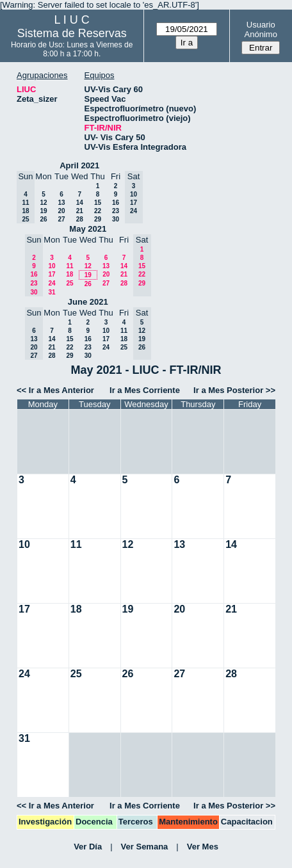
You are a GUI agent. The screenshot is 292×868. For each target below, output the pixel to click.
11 (69, 266)
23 (116, 211)
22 (98, 211)
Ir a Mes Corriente (145, 390)
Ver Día (88, 847)
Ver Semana (145, 847)
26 (43, 219)
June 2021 (88, 302)
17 (52, 274)
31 (52, 292)
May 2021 (88, 229)
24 (52, 283)
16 (116, 203)
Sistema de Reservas (72, 33)
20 (61, 211)
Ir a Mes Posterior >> (234, 390)
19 (43, 211)
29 (98, 219)
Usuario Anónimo (261, 29)
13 (61, 203)
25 (69, 283)
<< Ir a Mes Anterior (55, 390)
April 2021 (79, 165)
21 (80, 211)
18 (69, 274)
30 (116, 219)
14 (80, 203)
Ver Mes (203, 847)
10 (52, 266)
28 (80, 219)
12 (43, 203)
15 (98, 203)
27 (61, 219)
